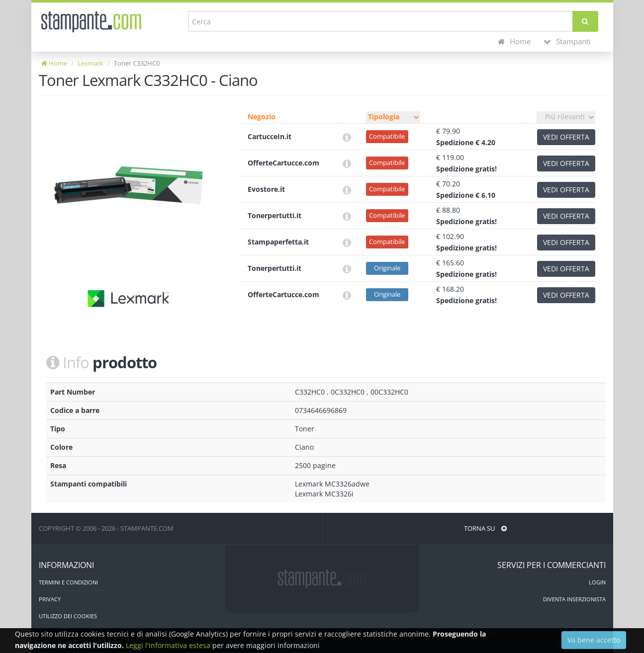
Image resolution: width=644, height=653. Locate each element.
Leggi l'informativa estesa (168, 645)
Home (514, 41)
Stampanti (567, 41)
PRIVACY (50, 599)
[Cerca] (585, 21)
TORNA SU (485, 528)
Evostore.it (266, 189)
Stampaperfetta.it (278, 242)
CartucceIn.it (270, 136)
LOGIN (597, 582)
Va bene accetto (594, 640)
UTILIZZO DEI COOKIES (68, 616)
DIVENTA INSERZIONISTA (574, 599)
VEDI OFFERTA (566, 137)
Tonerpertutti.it (275, 215)
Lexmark (91, 63)
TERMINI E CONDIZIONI (68, 582)
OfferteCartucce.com (283, 163)
